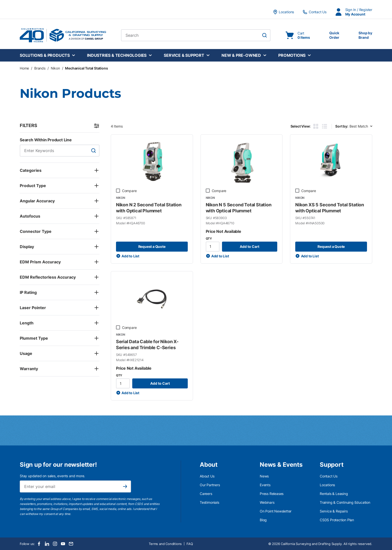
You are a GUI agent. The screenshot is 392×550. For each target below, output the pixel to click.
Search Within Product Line (46, 140)
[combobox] (196, 35)
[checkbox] (118, 191)
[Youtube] (63, 544)
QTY (209, 238)
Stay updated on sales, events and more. (52, 476)
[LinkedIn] (47, 544)
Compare (129, 191)
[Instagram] (55, 544)
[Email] (71, 544)
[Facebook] (39, 544)
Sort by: (342, 126)
